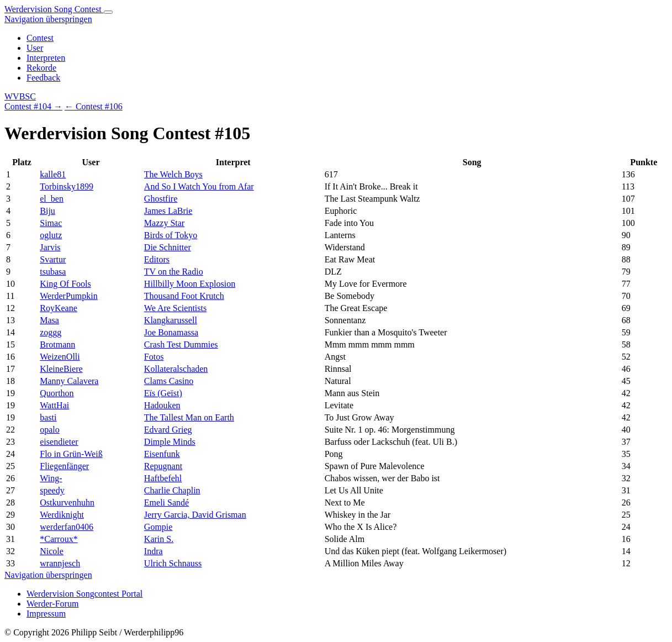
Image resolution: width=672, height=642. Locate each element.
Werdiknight (62, 515)
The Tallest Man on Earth (189, 417)
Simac (51, 223)
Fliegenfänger (64, 466)
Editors (157, 259)
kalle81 (53, 174)
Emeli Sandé (166, 502)
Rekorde (41, 68)
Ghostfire (161, 199)
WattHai (54, 405)
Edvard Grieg (168, 430)
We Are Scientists (175, 308)
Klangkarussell (171, 320)
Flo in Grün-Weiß (71, 454)
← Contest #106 (94, 106)
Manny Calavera (69, 381)
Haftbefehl (163, 478)
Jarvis (50, 247)
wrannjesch (60, 563)
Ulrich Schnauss (173, 563)
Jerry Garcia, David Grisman (195, 515)
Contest (40, 38)
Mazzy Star (164, 223)
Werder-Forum (52, 604)
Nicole (52, 551)
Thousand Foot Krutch (184, 296)
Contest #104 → (33, 106)
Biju (47, 211)
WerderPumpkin (68, 296)
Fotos (154, 357)
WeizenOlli (60, 357)
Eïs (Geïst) (163, 393)
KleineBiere (61, 369)
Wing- (51, 478)
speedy (52, 490)
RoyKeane (59, 308)
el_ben (52, 199)
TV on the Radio (174, 272)
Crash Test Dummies (181, 344)
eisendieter (59, 442)
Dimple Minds (170, 442)
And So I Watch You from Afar (199, 186)
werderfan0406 (67, 527)
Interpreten (46, 58)
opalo (50, 430)
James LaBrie (168, 211)
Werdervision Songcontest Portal (84, 594)
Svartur (53, 259)
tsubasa (53, 272)
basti (48, 417)
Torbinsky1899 (67, 186)
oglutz (51, 235)
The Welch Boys (173, 174)
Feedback (43, 78)
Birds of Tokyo (171, 235)
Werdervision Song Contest (54, 9)
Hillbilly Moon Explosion (190, 284)
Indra (154, 551)
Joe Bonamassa (171, 332)
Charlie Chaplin (172, 490)
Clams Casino (169, 381)
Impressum (46, 614)
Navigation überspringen (48, 19)
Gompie (158, 527)
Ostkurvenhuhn (67, 502)
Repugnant (163, 466)
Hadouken (162, 405)
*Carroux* (59, 539)
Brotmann (57, 344)
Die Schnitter (168, 247)
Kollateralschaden (176, 369)
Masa (49, 320)
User (35, 48)
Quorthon (57, 393)
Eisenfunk (162, 454)
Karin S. (159, 539)
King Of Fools (65, 284)
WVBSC (20, 96)
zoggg (51, 332)
